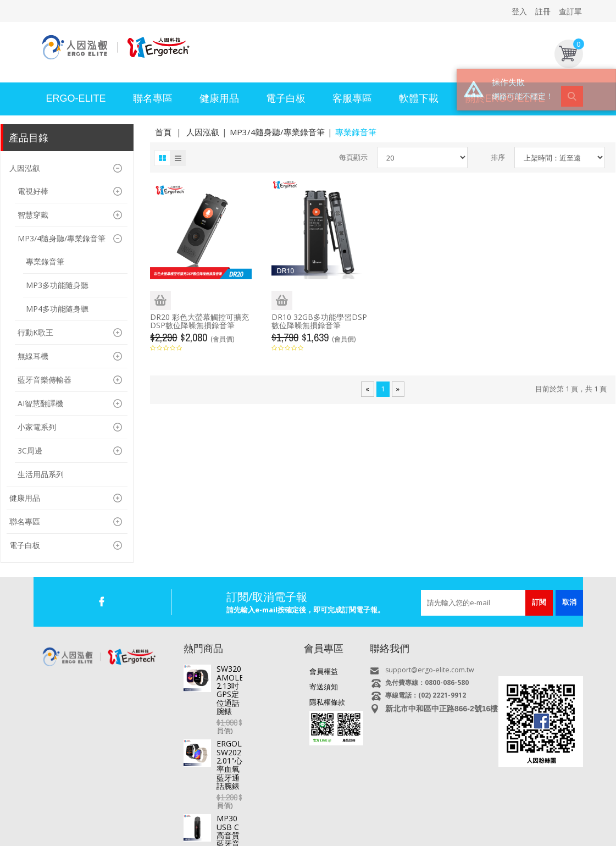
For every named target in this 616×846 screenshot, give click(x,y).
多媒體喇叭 (406, 812)
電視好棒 (174, 812)
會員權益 (324, 671)
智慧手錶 (209, 812)
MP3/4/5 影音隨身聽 (349, 812)
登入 (519, 11)
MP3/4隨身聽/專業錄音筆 (277, 132)
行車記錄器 (249, 812)
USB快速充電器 (502, 812)
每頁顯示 (353, 157)
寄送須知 (324, 687)
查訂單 (570, 11)
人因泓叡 (203, 132)
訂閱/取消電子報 (267, 597)
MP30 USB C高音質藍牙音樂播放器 (255, 748)
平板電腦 (102, 812)
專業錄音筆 (292, 812)
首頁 (163, 132)
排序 (498, 157)
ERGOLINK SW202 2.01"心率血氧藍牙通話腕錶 (256, 711)
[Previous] (367, 389)
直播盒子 (138, 812)
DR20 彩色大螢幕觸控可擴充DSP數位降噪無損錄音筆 (199, 321)
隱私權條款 (327, 702)
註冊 (543, 11)
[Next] (398, 389)
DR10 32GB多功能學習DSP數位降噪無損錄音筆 (319, 321)
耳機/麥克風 (451, 812)
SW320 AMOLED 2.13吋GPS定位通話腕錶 (255, 673)
